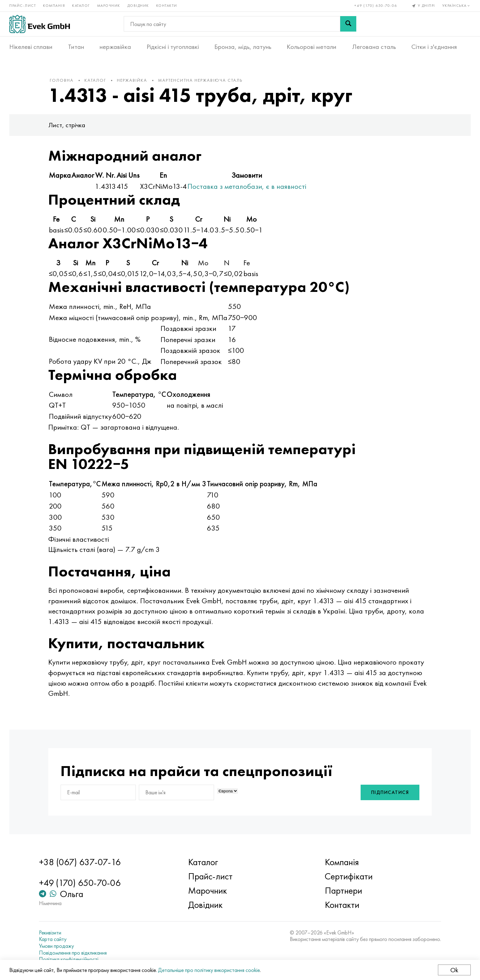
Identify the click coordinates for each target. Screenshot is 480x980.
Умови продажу (56, 946)
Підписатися (390, 792)
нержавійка (115, 47)
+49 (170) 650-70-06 (376, 6)
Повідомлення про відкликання (73, 953)
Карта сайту (53, 939)
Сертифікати (349, 876)
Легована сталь (374, 47)
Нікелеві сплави (31, 47)
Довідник (138, 6)
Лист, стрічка (67, 125)
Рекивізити (50, 933)
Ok (454, 970)
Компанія (54, 6)
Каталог (81, 6)
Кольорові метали (312, 47)
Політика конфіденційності (69, 959)
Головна (62, 80)
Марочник (109, 6)
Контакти (167, 6)
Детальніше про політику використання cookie (209, 970)
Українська (457, 6)
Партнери (343, 891)
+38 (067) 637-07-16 (80, 862)
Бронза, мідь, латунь (243, 47)
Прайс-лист (23, 6)
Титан (76, 47)
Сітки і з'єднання (434, 47)
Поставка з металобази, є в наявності (247, 186)
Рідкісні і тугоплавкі (173, 47)
